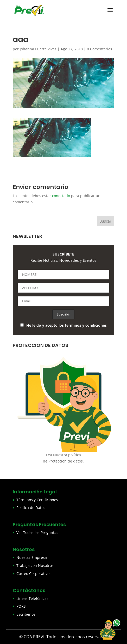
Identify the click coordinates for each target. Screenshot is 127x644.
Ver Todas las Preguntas (37, 532)
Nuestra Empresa (32, 557)
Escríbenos (26, 614)
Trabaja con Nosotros (35, 565)
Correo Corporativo (33, 573)
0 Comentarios (100, 49)
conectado (61, 196)
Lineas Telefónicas (32, 598)
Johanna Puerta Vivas (38, 49)
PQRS (21, 606)
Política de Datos (31, 508)
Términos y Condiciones (37, 500)
